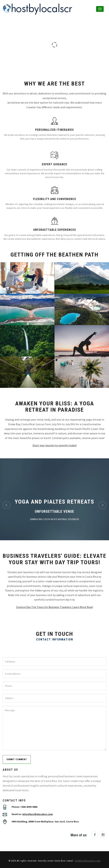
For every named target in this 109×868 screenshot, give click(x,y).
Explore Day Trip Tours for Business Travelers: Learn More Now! (55, 607)
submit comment (17, 759)
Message (54, 728)
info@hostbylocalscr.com (38, 814)
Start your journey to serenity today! (55, 445)
